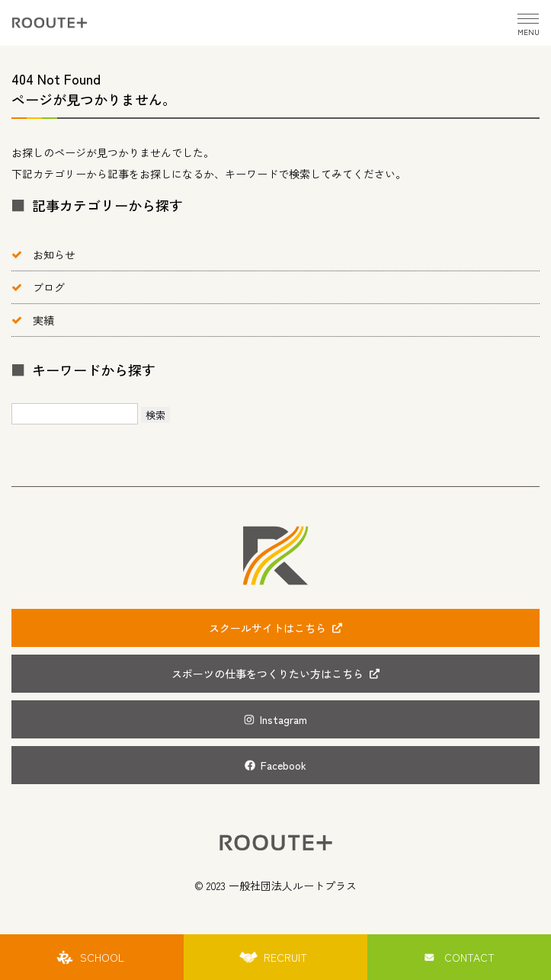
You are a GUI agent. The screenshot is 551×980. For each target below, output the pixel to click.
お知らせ (54, 255)
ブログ (49, 287)
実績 (43, 320)
